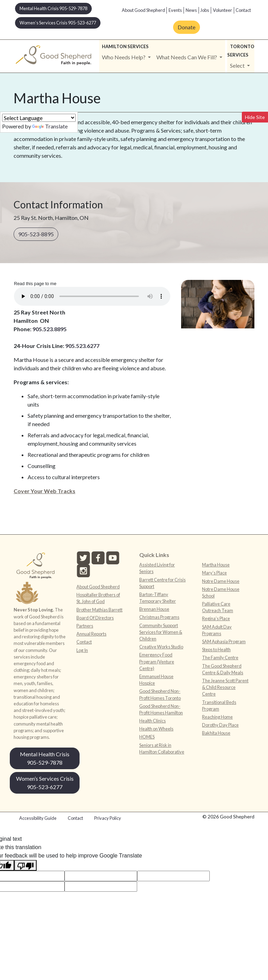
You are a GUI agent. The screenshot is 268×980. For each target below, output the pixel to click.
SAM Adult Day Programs (217, 630)
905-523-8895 (36, 234)
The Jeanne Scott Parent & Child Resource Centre (225, 687)
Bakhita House (216, 733)
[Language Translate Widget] (39, 118)
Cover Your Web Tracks (44, 491)
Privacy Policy (108, 818)
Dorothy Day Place (220, 725)
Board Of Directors (95, 618)
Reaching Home (217, 717)
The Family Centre (220, 658)
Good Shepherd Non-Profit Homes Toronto (160, 694)
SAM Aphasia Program (224, 641)
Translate (50, 126)
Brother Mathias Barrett (99, 610)
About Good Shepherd (143, 10)
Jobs (205, 10)
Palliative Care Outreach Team (218, 607)
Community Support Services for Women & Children (161, 632)
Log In (82, 650)
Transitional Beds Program (219, 706)
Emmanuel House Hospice (156, 680)
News (191, 10)
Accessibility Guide (38, 818)
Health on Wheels (156, 729)
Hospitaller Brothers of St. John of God (98, 598)
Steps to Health (216, 649)
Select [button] (238, 65)
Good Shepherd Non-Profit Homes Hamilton (161, 709)
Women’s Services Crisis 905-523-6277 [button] (58, 23)
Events (175, 10)
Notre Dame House (221, 581)
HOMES (147, 737)
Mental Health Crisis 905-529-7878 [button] (53, 8)
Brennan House (154, 609)
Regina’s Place (216, 618)
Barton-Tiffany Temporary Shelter (158, 598)
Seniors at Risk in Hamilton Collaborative (162, 748)
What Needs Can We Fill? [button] (187, 57)
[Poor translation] (25, 865)
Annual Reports (91, 634)
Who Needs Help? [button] (124, 57)
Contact (243, 10)
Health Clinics (152, 721)
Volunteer (222, 10)
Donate (187, 27)
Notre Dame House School (221, 592)
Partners (85, 626)
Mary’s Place (214, 573)
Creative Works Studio (161, 647)
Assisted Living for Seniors (157, 568)
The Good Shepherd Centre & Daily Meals (223, 669)
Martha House (216, 565)
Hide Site (255, 117)
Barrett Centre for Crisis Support (162, 583)
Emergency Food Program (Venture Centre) (157, 661)
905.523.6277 (82, 346)
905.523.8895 (50, 329)
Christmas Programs (159, 617)
